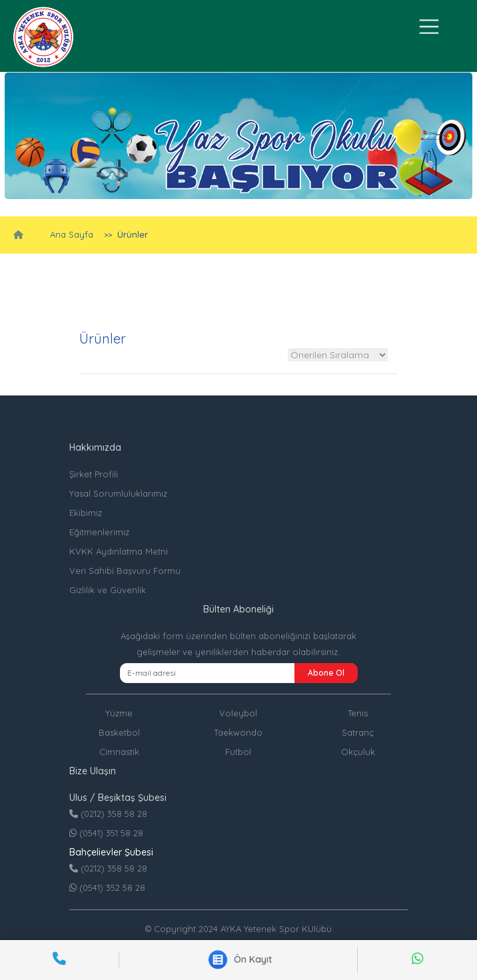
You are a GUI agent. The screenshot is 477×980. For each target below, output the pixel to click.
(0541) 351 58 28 (106, 833)
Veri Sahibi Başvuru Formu (125, 571)
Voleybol (238, 713)
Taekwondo (238, 732)
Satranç (358, 732)
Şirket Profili (94, 474)
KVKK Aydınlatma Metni (119, 551)
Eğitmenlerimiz (99, 532)
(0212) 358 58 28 (108, 814)
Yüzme (119, 713)
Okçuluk (358, 752)
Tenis (358, 713)
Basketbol (119, 732)
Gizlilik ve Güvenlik (108, 590)
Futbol (238, 752)
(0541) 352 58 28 (107, 887)
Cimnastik (119, 752)
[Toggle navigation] (430, 27)
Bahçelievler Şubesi (111, 852)
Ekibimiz (86, 513)
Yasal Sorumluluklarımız (118, 493)
